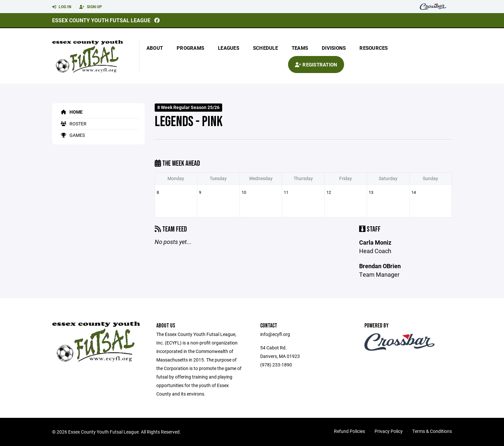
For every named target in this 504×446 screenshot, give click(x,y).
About (155, 48)
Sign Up (91, 7)
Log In (62, 7)
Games (72, 135)
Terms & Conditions (432, 431)
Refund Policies (349, 431)
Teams (300, 48)
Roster (73, 124)
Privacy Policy (389, 431)
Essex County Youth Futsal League (101, 20)
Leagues (229, 48)
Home (71, 112)
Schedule (265, 48)
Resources (374, 48)
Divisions (334, 48)
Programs (190, 48)
